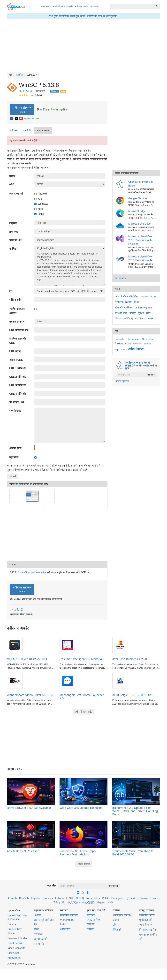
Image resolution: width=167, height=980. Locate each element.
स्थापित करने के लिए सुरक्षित (52, 110)
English (12, 898)
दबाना (116, 920)
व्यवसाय (144, 296)
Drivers (12, 924)
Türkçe (154, 898)
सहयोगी (90, 929)
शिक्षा (137, 302)
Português (117, 898)
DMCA (38, 915)
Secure (147, 344)
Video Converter (17, 948)
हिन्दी (110, 902)
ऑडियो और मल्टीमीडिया (127, 296)
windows (136, 349)
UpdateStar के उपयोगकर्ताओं (32, 572)
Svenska (143, 898)
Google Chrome (138, 198)
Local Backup (15, 943)
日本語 (70, 898)
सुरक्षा (141, 313)
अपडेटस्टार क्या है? (122, 915)
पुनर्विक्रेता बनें (146, 920)
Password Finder (17, 938)
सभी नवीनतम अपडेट (83, 712)
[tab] (14, 131)
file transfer (148, 339)
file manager (134, 339)
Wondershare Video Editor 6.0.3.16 (30, 695)
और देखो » (120, 278)
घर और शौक (121, 313)
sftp (117, 349)
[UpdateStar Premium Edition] (121, 184)
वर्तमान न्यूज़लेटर (122, 381)
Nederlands (93, 898)
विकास (128, 302)
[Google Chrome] (121, 200)
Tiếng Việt (59, 902)
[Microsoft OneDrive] (121, 226)
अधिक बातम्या (83, 864)
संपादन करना (43, 130)
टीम (115, 925)
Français (48, 898)
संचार (153, 296)
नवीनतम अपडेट (82, 6)
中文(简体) (74, 902)
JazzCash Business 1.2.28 (130, 659)
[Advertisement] (57, 535)
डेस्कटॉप (119, 302)
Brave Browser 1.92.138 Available (29, 808)
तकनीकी (27, 130)
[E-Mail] (21, 119)
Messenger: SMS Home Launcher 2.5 (82, 697)
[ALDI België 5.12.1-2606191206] (120, 681)
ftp (130, 344)
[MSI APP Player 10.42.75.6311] (15, 645)
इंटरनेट (133, 313)
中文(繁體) (88, 902)
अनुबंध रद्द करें (41, 939)
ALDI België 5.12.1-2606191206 (133, 695)
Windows (41, 204)
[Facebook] (12, 119)
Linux (39, 214)
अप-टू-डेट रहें (16, 610)
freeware (121, 343)
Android (41, 194)
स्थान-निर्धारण (146, 925)
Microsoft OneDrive (140, 224)
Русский (130, 898)
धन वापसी (39, 944)
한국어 (80, 898)
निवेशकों (117, 930)
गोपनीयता (39, 934)
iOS (38, 199)
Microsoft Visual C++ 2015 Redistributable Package (140, 240)
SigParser (13, 953)
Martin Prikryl (25, 91)
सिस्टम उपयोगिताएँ (124, 319)
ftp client (137, 344)
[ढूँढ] (157, 7)
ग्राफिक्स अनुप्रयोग (143, 308)
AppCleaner (14, 958)
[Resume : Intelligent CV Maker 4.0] (67, 645)
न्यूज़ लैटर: (52, 886)
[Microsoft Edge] (121, 213)
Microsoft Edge (137, 211)
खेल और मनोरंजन (124, 308)
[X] (17, 119)
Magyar (101, 902)
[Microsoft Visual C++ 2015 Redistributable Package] (121, 238)
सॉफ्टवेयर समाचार (69, 915)
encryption (120, 339)
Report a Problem (32, 119)
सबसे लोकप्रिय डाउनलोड (63, 6)
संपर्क (37, 929)
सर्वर (148, 313)
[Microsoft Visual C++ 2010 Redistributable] (121, 259)
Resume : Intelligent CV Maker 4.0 (82, 659)
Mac (38, 209)
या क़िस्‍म (13, 130)
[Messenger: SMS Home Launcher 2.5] (67, 681)
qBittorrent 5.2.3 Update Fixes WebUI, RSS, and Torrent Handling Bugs (135, 811)
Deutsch (24, 898)
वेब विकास (140, 319)
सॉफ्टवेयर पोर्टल (147, 915)
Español (36, 898)
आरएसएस (65, 929)
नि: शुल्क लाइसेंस (148, 930)
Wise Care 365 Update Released (81, 808)
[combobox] (132, 7)
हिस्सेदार (91, 915)
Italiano (59, 898)
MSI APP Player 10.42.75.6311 (27, 659)
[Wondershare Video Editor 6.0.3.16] (15, 681)
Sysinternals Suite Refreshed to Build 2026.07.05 (133, 853)
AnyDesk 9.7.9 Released (23, 851)
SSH (123, 349)
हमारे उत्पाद (46, 6)
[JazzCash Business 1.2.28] (120, 645)
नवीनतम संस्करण (22, 110)
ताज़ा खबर (95, 6)
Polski (106, 898)
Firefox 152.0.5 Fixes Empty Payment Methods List (78, 853)
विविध (151, 319)
